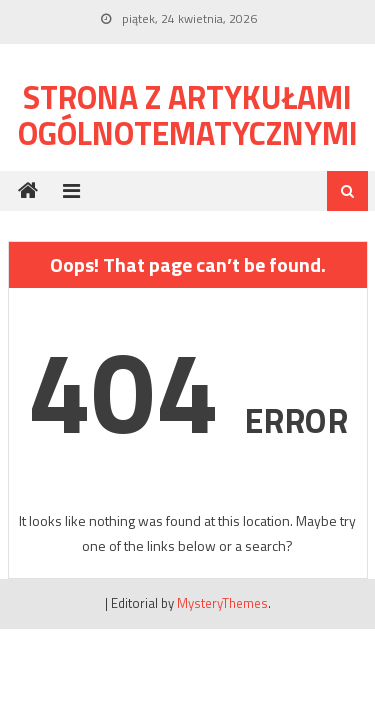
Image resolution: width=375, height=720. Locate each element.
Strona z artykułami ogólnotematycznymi (188, 115)
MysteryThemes (222, 603)
